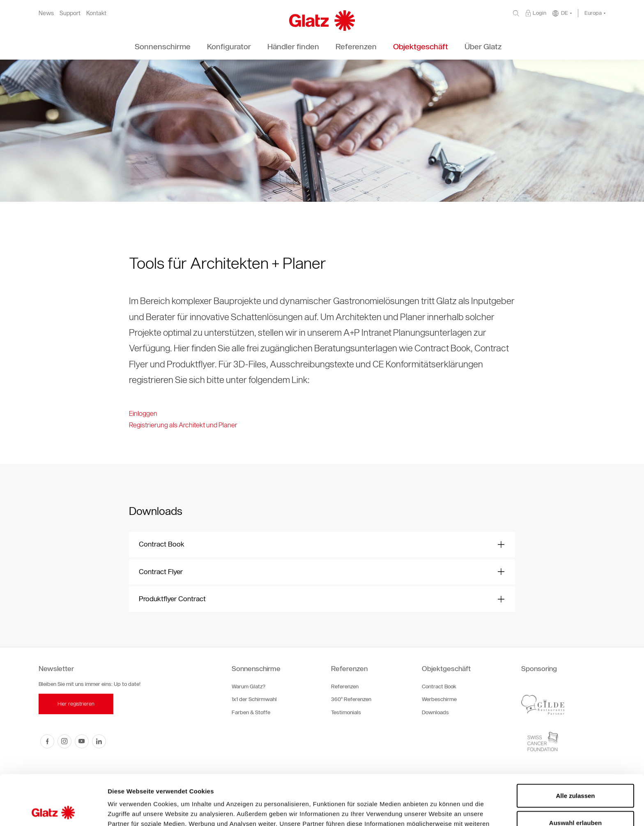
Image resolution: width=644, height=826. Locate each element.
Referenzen (349, 669)
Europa (593, 13)
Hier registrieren (76, 704)
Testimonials (346, 712)
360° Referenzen (351, 699)
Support (70, 13)
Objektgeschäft (446, 669)
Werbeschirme (439, 699)
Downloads (435, 712)
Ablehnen (575, 799)
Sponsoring (539, 669)
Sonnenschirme (256, 669)
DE (565, 13)
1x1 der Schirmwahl (254, 699)
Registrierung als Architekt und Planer (183, 425)
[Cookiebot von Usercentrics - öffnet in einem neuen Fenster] (53, 810)
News (46, 13)
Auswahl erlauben (575, 772)
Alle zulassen (575, 745)
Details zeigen (437, 810)
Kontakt (96, 13)
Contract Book (439, 686)
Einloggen (143, 414)
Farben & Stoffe (251, 712)
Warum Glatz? (248, 686)
